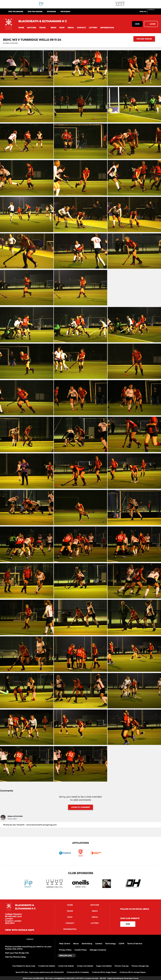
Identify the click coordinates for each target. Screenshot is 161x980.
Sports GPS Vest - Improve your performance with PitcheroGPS (40, 972)
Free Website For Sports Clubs (24, 966)
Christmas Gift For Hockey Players (133, 972)
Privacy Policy (65, 950)
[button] (21, 28)
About (76, 944)
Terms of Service (135, 944)
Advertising (87, 944)
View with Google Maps (20, 930)
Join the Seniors (16, 12)
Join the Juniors (35, 12)
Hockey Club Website (85, 966)
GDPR (121, 944)
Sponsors (51, 12)
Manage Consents (98, 950)
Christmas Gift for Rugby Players (104, 972)
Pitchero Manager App (140, 966)
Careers (99, 944)
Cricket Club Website (66, 966)
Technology (110, 944)
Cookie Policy (81, 950)
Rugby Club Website (104, 966)
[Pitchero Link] (153, 13)
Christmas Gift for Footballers (78, 972)
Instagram (65, 12)
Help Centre (65, 944)
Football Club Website (47, 966)
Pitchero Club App (122, 966)
